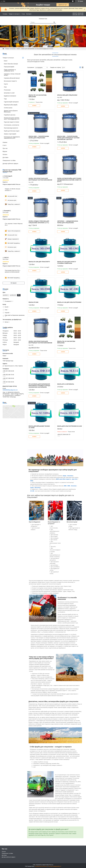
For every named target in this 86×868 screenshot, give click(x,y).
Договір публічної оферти (10, 164)
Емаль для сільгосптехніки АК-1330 (70, 426)
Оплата (5, 154)
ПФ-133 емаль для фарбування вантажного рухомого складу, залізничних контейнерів (39, 386)
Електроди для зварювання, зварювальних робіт (12, 137)
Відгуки (5, 151)
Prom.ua (51, 865)
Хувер (32, 488)
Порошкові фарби (9, 67)
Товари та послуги (14, 14)
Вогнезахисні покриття (10, 81)
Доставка (5, 157)
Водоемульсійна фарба (11, 105)
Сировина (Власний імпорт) (12, 78)
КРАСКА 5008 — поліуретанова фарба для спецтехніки (39, 137)
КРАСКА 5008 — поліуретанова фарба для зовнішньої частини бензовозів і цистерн (68, 138)
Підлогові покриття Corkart (11, 122)
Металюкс (37, 488)
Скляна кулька (8, 108)
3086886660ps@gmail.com (10, 390)
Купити (34, 106)
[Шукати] (54, 22)
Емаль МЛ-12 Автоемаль (66, 384)
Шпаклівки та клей (9, 93)
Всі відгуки (14, 283)
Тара (5, 99)
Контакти (29, 14)
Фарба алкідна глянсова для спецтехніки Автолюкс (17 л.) (39, 222)
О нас (23, 14)
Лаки (5, 87)
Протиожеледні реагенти (11, 128)
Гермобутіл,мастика (10, 115)
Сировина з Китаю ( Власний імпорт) (12, 74)
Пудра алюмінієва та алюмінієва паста (10, 70)
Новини (5, 142)
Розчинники (7, 90)
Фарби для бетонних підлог (12, 131)
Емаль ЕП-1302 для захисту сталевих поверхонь (67, 262)
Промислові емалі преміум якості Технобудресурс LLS (12, 118)
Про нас (5, 148)
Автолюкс (70, 476)
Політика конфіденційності (55, 866)
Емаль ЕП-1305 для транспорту (39, 262)
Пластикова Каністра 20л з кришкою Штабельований (12, 271)
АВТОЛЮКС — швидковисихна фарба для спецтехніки (68, 222)
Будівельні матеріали (10, 96)
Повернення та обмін (9, 160)
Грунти (6, 84)
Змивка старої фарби (10, 134)
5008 (32, 481)
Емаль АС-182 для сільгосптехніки (69, 302)
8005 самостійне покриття (64, 479)
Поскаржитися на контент (41, 866)
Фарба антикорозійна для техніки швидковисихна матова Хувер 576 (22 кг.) (69, 180)
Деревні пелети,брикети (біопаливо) (11, 111)
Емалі (18, 49)
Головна (5, 14)
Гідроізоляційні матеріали (11, 102)
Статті (5, 145)
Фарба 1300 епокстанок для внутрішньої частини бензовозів (40, 179)
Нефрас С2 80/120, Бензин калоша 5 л (13, 190)
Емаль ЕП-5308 (33, 302)
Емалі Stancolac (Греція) (11, 64)
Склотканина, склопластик (11, 125)
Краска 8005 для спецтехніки (67, 95)
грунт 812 (75, 479)
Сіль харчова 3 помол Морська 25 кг (14, 224)
